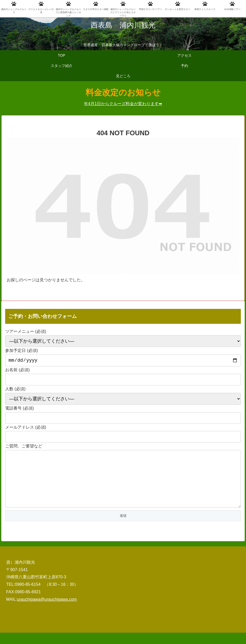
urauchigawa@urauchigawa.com (47, 611)
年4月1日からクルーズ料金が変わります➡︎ (123, 104)
